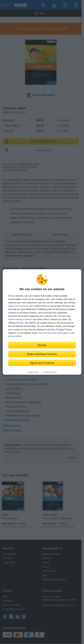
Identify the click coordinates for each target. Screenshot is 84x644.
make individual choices (20, 319)
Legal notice (33, 372)
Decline (20, 323)
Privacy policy (50, 372)
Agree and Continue (18, 306)
